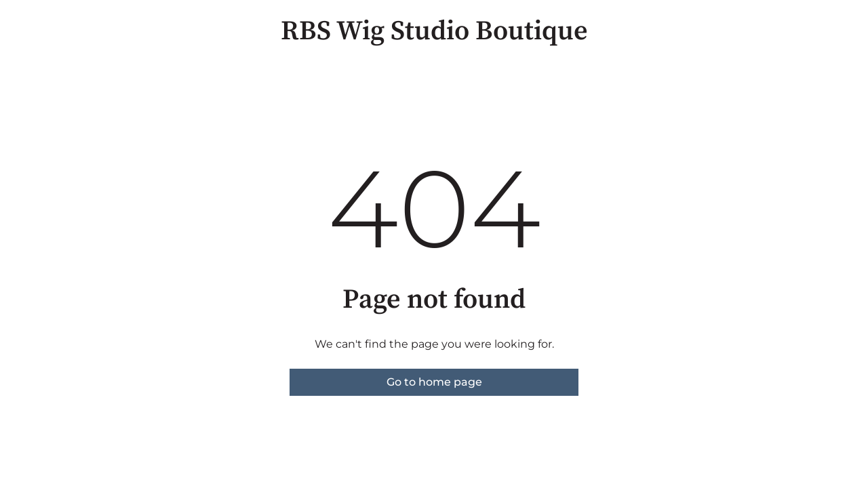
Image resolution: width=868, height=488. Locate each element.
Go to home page (434, 382)
